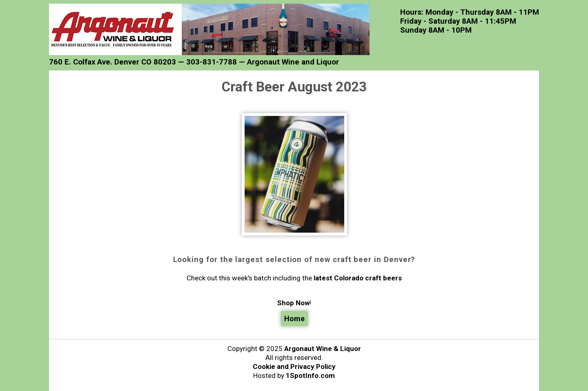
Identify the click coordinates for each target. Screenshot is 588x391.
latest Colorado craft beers (358, 278)
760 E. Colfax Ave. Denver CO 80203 (112, 62)
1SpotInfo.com (310, 375)
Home (294, 319)
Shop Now (293, 303)
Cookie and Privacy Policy (294, 367)
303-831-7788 (212, 62)
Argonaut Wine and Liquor (293, 62)
